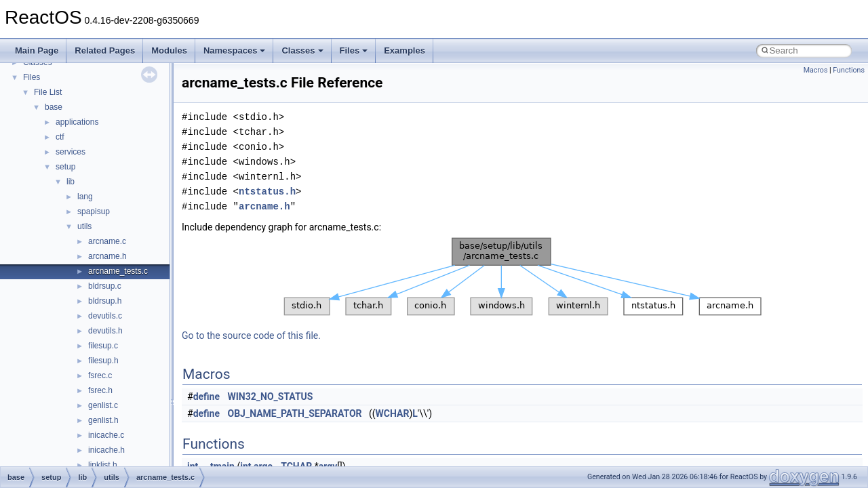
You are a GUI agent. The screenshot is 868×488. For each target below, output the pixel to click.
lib (71, 182)
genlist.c (103, 405)
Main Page (37, 50)
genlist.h (103, 420)
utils (84, 226)
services (71, 152)
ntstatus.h (267, 191)
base (54, 107)
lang (85, 197)
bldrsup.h (105, 301)
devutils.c (105, 316)
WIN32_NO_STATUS (271, 396)
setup (65, 167)
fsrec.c (100, 375)
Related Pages (105, 50)
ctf (60, 137)
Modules (169, 50)
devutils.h (105, 331)
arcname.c (107, 241)
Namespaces (235, 50)
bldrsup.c (105, 286)
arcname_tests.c (118, 271)
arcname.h (107, 256)
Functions (849, 70)
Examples (405, 50)
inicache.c (106, 435)
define (206, 396)
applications (77, 122)
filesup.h (103, 361)
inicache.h (106, 450)
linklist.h (103, 465)
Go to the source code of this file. (251, 335)
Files (354, 50)
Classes (302, 50)
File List (48, 92)
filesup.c (103, 346)
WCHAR (393, 413)
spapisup (94, 211)
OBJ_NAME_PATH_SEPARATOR (295, 413)
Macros (816, 70)
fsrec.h (100, 390)
